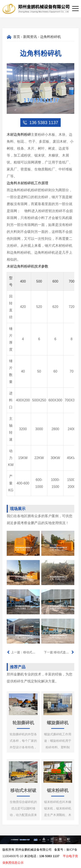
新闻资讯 (30, 37)
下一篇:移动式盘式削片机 (61, 652)
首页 (17, 37)
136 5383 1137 (49, 856)
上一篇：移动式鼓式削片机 (29, 652)
